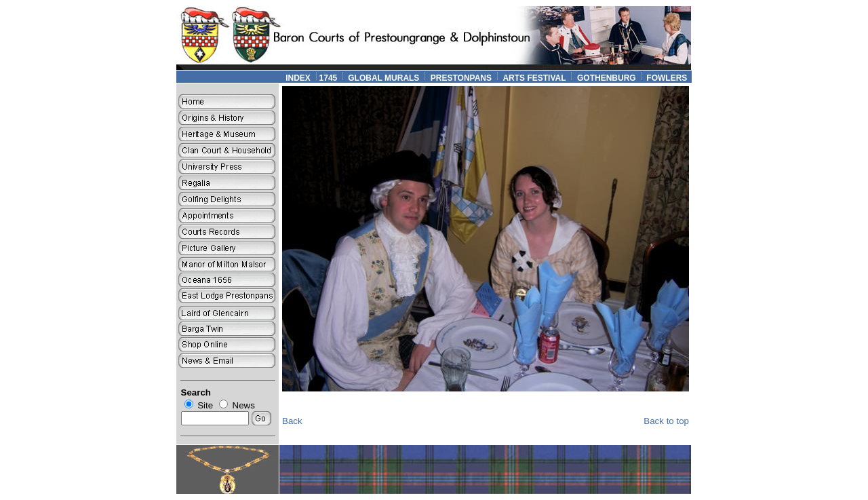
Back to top (666, 421)
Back (292, 421)
